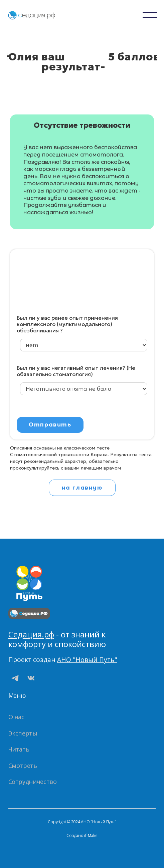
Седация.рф (31, 634)
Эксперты (23, 733)
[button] (150, 15)
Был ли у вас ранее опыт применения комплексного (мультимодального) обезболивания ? (67, 324)
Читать (19, 749)
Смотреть (23, 766)
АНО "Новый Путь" (87, 660)
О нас (16, 717)
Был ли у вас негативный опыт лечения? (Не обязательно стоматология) (76, 371)
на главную (82, 488)
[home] (32, 15)
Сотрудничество (33, 782)
